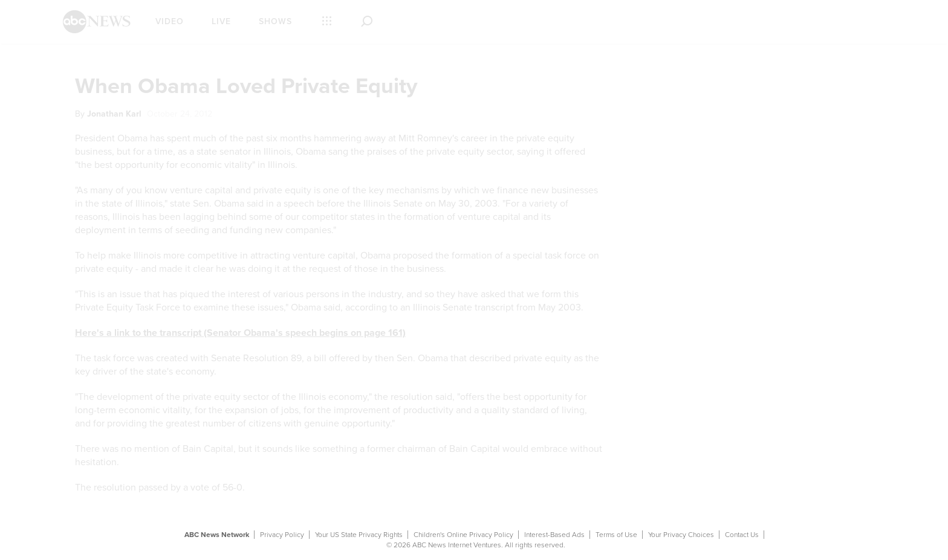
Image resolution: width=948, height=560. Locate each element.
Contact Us (742, 535)
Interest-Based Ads (554, 535)
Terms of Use (616, 535)
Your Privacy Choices (681, 535)
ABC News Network (217, 535)
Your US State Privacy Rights (359, 535)
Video (170, 21)
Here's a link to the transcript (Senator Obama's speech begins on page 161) (240, 333)
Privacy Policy (282, 535)
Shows (275, 21)
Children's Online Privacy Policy (463, 535)
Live (221, 21)
